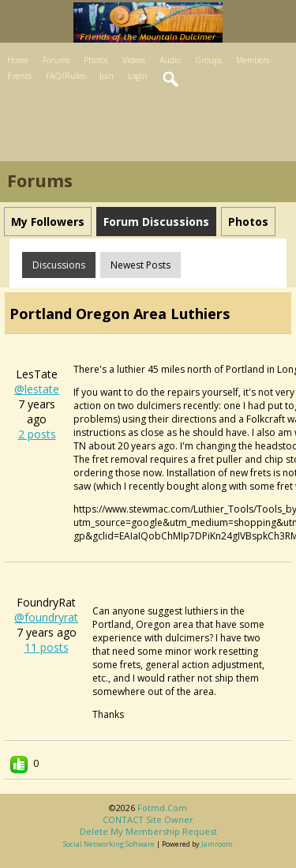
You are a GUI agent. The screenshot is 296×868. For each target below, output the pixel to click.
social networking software (109, 844)
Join (107, 76)
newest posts (141, 265)
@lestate (37, 389)
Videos (134, 60)
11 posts (47, 647)
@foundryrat (46, 617)
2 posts (37, 434)
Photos (96, 60)
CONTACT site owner (148, 819)
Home (18, 60)
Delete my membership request (148, 831)
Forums (56, 60)
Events (19, 76)
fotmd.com (162, 808)
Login (138, 76)
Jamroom (217, 844)
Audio (170, 60)
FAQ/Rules (66, 76)
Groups (208, 60)
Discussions (59, 265)
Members (253, 60)
